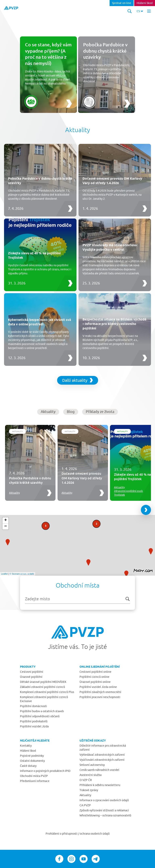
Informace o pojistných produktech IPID (45, 771)
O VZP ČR (86, 780)
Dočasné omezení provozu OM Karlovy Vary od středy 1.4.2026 (82, 478)
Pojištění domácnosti (34, 706)
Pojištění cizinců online (94, 677)
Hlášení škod (145, 3)
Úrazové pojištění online (95, 682)
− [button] (6, 526)
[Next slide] (146, 510)
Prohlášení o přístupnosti (62, 834)
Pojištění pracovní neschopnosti (100, 697)
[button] (140, 11)
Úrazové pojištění (31, 677)
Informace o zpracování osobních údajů (104, 800)
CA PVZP (85, 805)
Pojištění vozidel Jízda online (98, 687)
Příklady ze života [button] (100, 412)
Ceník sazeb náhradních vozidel (99, 770)
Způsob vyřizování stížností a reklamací (104, 810)
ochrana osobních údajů (95, 834)
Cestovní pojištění (32, 672)
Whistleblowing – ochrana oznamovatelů (105, 815)
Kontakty (26, 746)
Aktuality (17, 431)
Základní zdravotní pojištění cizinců (42, 687)
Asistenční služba (91, 775)
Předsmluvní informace (35, 781)
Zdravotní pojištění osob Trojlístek (128, 493)
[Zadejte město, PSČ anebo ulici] (77, 599)
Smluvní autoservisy (92, 765)
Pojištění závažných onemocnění (100, 692)
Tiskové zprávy (89, 790)
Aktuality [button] (48, 412)
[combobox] (77, 599)
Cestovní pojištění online (95, 672)
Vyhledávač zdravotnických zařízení (102, 755)
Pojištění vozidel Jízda (34, 726)
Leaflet (4, 574)
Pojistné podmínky (32, 756)
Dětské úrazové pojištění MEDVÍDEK (43, 682)
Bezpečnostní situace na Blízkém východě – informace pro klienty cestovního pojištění (114, 324)
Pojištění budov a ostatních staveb (42, 711)
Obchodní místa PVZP (34, 776)
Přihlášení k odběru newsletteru (100, 785)
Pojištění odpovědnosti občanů (40, 716)
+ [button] (6, 520)
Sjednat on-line (122, 3)
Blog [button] (71, 412)
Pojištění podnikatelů (34, 721)
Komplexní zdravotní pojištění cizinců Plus (47, 692)
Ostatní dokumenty (32, 761)
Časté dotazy (28, 766)
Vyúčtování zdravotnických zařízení (102, 760)
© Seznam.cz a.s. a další (22, 574)
